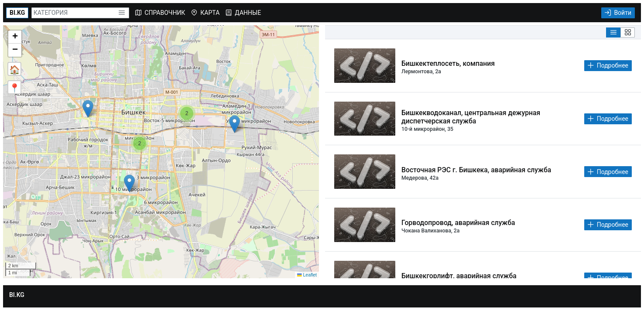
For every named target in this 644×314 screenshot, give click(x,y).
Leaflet (307, 275)
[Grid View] (628, 32)
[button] (122, 13)
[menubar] (198, 13)
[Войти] (618, 13)
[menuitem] (160, 13)
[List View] (613, 32)
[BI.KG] (17, 13)
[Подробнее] (608, 66)
